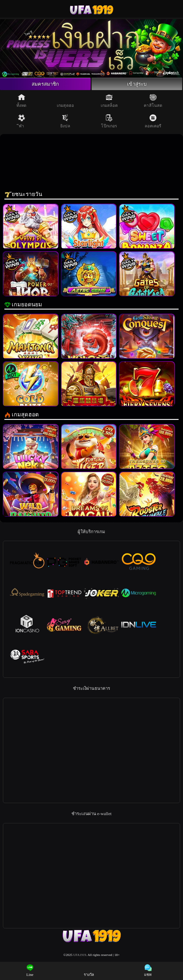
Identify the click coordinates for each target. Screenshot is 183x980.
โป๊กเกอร (109, 122)
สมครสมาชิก (45, 85)
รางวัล (89, 970)
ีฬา (22, 122)
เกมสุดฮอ (65, 102)
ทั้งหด (21, 102)
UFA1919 (80, 956)
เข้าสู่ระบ (137, 85)
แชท (148, 970)
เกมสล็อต (109, 102)
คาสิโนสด (153, 102)
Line (30, 970)
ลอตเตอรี (153, 122)
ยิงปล (65, 122)
